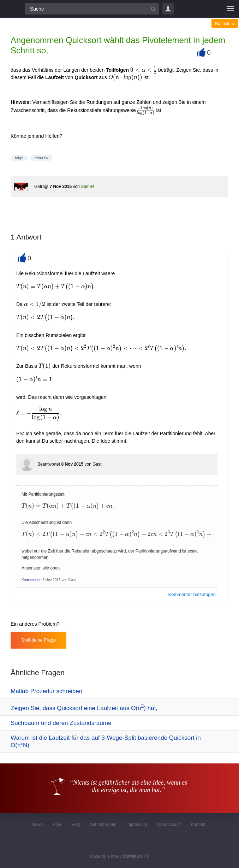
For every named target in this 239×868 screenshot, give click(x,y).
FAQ (76, 825)
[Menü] (230, 9)
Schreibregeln (103, 825)
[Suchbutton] (153, 9)
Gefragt (41, 187)
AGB (57, 825)
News (37, 825)
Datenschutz (169, 825)
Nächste (225, 24)
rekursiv (41, 158)
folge (19, 158)
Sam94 (88, 187)
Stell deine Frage (38, 640)
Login (168, 9)
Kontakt (198, 825)
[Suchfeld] (92, 9)
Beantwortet (49, 464)
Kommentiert (32, 580)
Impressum (137, 825)
